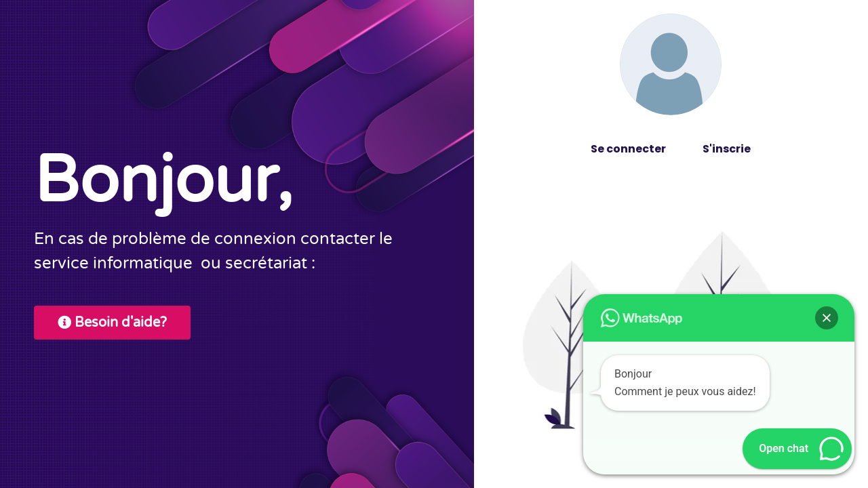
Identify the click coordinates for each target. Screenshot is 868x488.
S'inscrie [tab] (727, 149)
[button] (827, 318)
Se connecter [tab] (628, 149)
